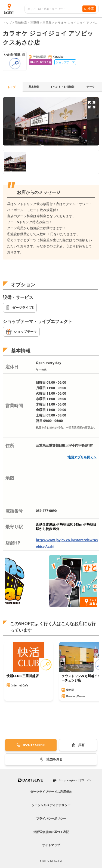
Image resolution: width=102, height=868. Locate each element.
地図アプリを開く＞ (82, 457)
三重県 (35, 23)
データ (91, 87)
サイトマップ (51, 845)
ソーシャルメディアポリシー (51, 805)
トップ (8, 23)
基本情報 (34, 87)
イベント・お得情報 (62, 87)
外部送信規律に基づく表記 (51, 832)
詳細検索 (21, 23)
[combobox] (55, 9)
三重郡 (47, 23)
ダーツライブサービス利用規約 (51, 792)
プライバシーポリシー (51, 818)
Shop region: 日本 (72, 780)
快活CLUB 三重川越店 (23, 676)
